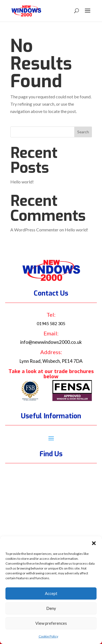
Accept (51, 593)
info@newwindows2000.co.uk (51, 342)
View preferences (51, 623)
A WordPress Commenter (34, 230)
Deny (51, 608)
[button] (94, 543)
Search (83, 132)
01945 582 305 (51, 323)
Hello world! (22, 182)
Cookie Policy (48, 636)
